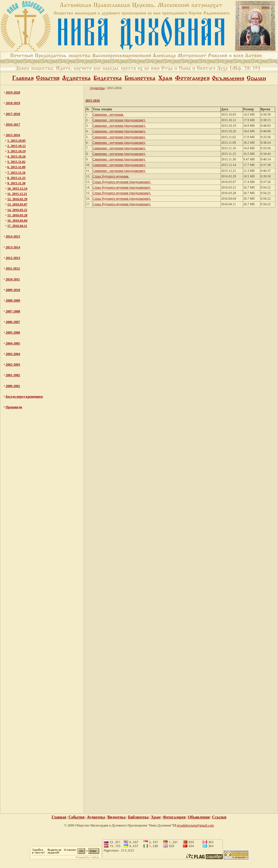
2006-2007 (13, 322)
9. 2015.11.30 (16, 183)
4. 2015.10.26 (16, 157)
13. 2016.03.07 (17, 204)
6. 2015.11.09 (16, 167)
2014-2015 (13, 236)
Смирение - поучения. (108, 114)
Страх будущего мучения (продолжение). (122, 182)
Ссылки (219, 817)
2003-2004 (13, 354)
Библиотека (138, 817)
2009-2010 (13, 290)
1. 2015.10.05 (16, 141)
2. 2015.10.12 (16, 146)
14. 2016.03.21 (17, 210)
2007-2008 (13, 311)
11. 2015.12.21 (17, 194)
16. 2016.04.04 (17, 221)
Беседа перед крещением (24, 397)
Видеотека (116, 817)
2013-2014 (13, 247)
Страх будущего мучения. (111, 176)
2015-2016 (13, 135)
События (76, 817)
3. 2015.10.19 (16, 151)
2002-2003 (13, 365)
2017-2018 (13, 114)
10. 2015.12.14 (17, 189)
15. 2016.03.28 (17, 215)
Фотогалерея (174, 817)
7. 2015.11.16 (16, 173)
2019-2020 (13, 92)
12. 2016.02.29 (17, 199)
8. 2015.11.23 (16, 178)
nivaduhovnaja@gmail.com (195, 825)
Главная (59, 817)
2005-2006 (13, 332)
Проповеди (14, 407)
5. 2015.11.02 (16, 162)
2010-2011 (13, 279)
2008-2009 (13, 300)
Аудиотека (97, 88)
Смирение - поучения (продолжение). (119, 120)
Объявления (199, 817)
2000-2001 (13, 386)
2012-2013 (13, 258)
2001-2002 (13, 375)
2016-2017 (13, 124)
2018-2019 (13, 103)
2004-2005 (13, 343)
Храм (156, 817)
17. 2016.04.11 (17, 226)
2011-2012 (13, 268)
